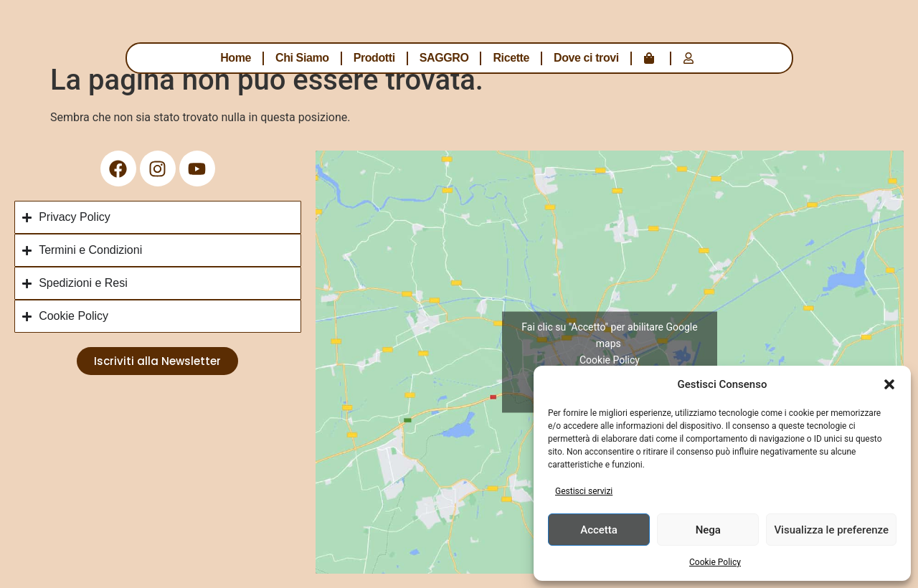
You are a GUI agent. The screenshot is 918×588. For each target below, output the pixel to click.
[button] (889, 384)
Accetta (599, 530)
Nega (708, 530)
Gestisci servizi (584, 491)
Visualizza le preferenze (831, 530)
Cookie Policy (715, 562)
